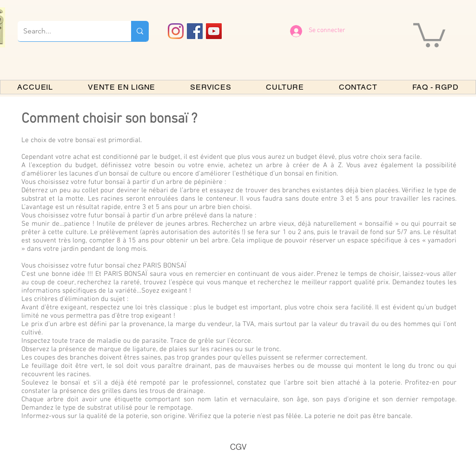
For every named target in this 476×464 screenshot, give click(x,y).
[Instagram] (176, 31)
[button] (429, 34)
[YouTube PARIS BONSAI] (214, 31)
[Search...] (67, 31)
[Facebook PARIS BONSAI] (195, 31)
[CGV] (238, 446)
